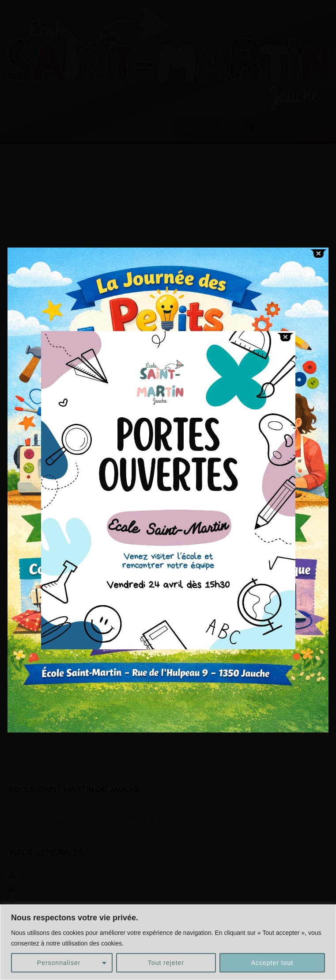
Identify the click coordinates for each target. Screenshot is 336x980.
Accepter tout (272, 963)
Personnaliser (59, 963)
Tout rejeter (166, 963)
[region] (168, 942)
